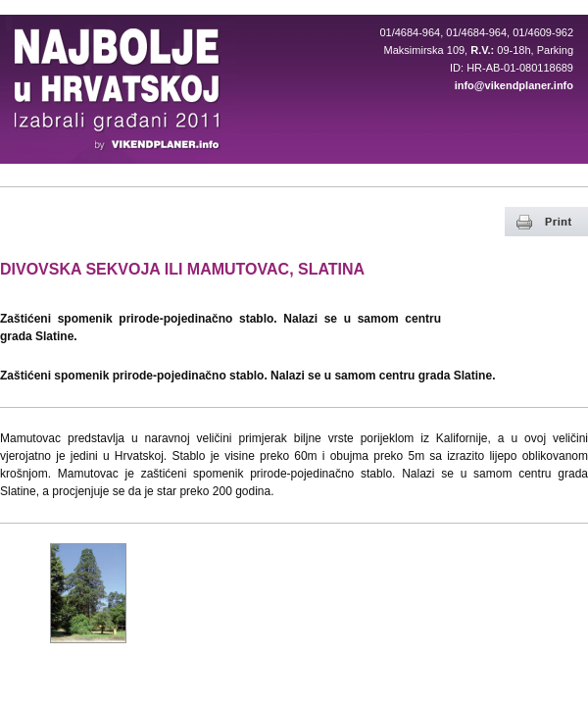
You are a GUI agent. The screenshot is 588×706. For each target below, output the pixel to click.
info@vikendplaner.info (514, 85)
